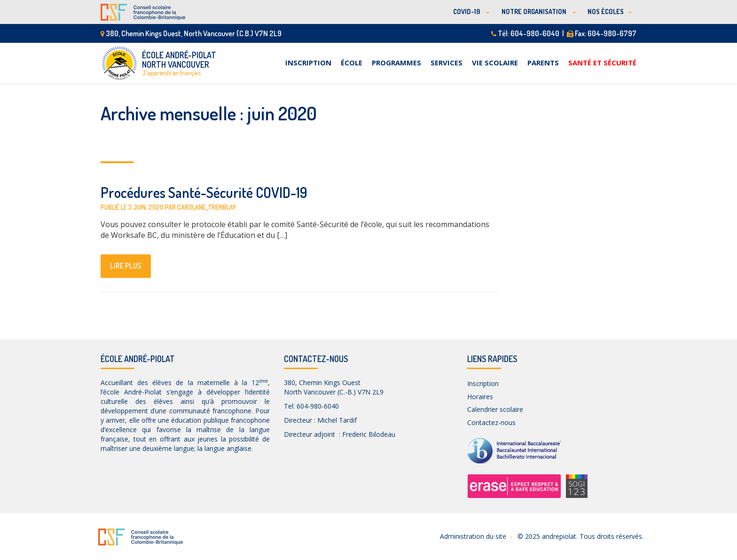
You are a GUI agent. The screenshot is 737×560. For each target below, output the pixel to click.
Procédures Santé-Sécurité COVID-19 (204, 192)
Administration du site (473, 536)
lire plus (126, 266)
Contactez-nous (491, 422)
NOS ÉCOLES (606, 12)
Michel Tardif (337, 420)
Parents (543, 63)
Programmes (396, 63)
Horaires (480, 397)
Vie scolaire (495, 63)
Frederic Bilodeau (369, 434)
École (352, 63)
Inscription (308, 63)
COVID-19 (467, 12)
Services (447, 63)
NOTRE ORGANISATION (535, 12)
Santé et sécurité (602, 63)
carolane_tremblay (207, 207)
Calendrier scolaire (495, 409)
